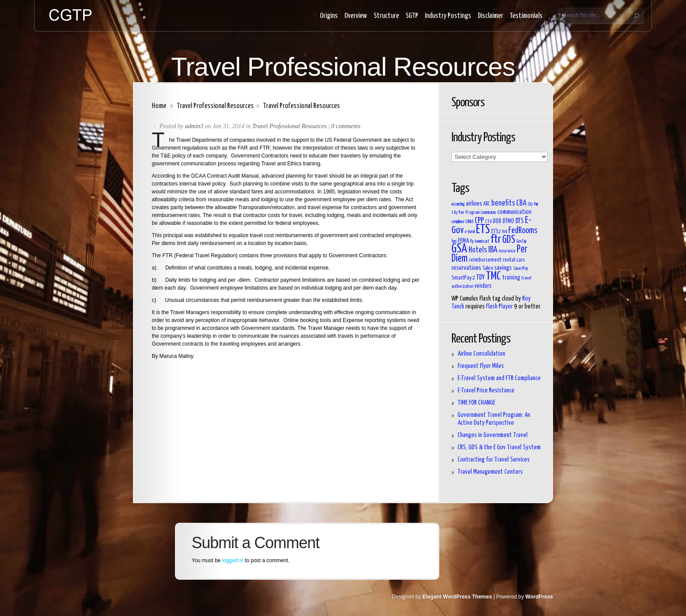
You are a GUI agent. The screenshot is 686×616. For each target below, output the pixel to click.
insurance (507, 251)
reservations (466, 268)
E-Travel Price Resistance (486, 390)
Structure (386, 16)
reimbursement (485, 260)
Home (159, 106)
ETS (483, 230)
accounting (458, 204)
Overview (356, 16)
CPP (479, 221)
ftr (496, 240)
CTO (488, 222)
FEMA (464, 241)
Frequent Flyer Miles (481, 366)
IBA (493, 250)
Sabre (488, 269)
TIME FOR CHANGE (476, 403)
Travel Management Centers (490, 472)
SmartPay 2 (463, 278)
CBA (521, 203)
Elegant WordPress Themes (457, 597)
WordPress (539, 597)
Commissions (488, 213)
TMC (493, 276)
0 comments (346, 126)
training (511, 278)
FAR (505, 232)
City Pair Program (465, 212)
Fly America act (480, 241)
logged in (233, 560)
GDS (509, 240)
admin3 (194, 126)
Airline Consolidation (481, 354)
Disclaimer (490, 16)
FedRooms (523, 231)
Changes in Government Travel (493, 435)
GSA (459, 249)
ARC (487, 204)
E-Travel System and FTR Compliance (499, 378)
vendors (483, 286)
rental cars (514, 260)
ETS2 (496, 232)
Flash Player (499, 306)
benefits (503, 203)
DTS (520, 221)
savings (503, 268)
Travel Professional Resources (215, 106)
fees (454, 241)
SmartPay (521, 268)
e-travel (470, 232)
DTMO (508, 221)
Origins (329, 16)
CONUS (469, 222)
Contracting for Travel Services (494, 460)
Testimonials (526, 16)
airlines (474, 204)
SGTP (412, 16)
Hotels (478, 250)
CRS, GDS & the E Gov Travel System (499, 447)
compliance (458, 222)
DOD (497, 221)
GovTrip (521, 241)
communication (514, 212)
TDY (481, 277)
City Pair (533, 204)
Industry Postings (448, 16)
